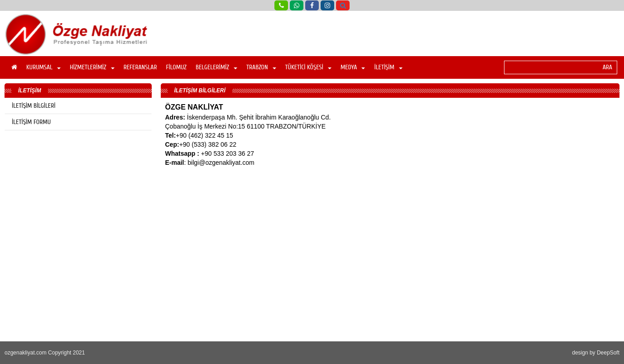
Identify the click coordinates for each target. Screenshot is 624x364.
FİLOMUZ (176, 67)
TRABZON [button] (261, 67)
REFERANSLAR (140, 67)
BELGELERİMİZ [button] (216, 67)
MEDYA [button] (353, 67)
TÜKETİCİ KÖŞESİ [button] (308, 67)
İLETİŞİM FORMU (31, 122)
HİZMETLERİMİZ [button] (92, 67)
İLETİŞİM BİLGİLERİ (34, 106)
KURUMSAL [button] (43, 67)
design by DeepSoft (596, 353)
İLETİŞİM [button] (388, 67)
